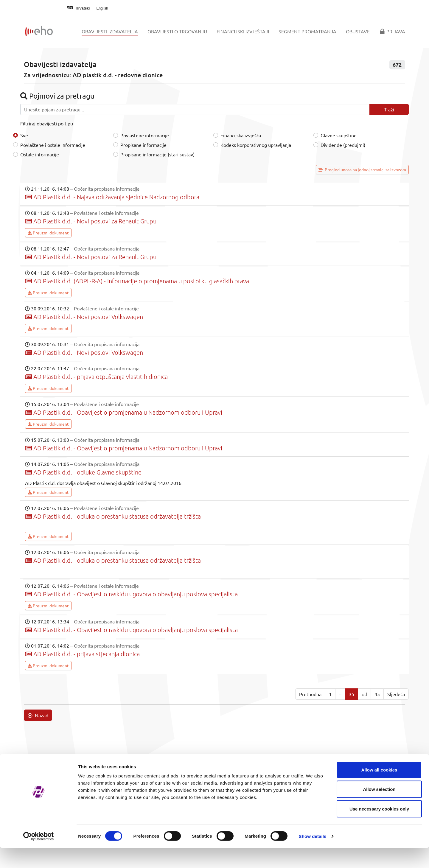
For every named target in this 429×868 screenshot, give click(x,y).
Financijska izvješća (241, 135)
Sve (24, 135)
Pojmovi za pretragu (57, 96)
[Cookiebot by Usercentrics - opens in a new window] (39, 856)
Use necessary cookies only (379, 829)
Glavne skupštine (339, 135)
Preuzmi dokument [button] (48, 233)
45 (377, 694)
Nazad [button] (38, 715)
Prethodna (310, 694)
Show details (313, 856)
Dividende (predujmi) (343, 145)
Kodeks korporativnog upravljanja (256, 145)
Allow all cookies (379, 790)
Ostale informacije (40, 154)
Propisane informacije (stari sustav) (157, 154)
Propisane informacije (143, 145)
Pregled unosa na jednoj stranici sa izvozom (362, 169)
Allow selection (379, 809)
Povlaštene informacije (145, 135)
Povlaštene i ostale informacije (53, 145)
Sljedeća (396, 694)
